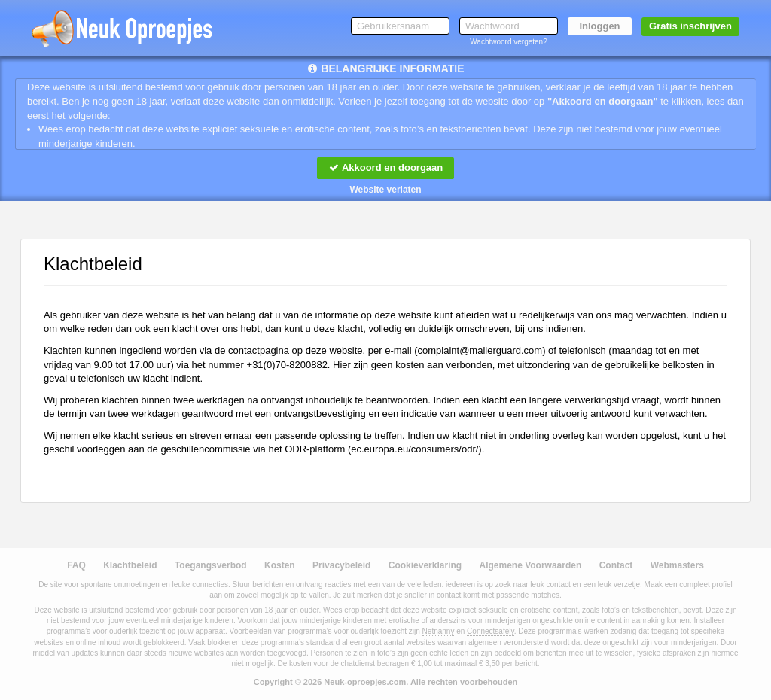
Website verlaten (385, 190)
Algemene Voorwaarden (530, 565)
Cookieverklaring (425, 565)
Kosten (280, 565)
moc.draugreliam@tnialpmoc (480, 350)
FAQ (76, 565)
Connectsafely (491, 631)
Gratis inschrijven (690, 26)
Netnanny (439, 631)
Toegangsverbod (211, 565)
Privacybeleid (341, 565)
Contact (616, 565)
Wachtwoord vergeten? (508, 42)
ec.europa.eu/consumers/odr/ (414, 449)
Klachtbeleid (130, 565)
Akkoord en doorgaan (385, 167)
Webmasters (677, 565)
